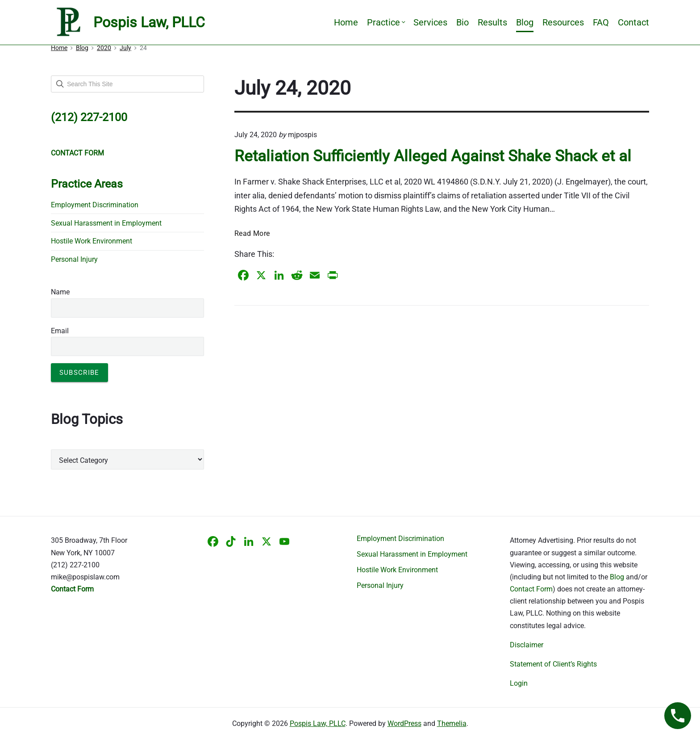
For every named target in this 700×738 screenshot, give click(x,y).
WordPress (404, 723)
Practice (386, 22)
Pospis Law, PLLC (318, 723)
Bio (462, 22)
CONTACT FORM (77, 153)
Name (60, 292)
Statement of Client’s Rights (553, 664)
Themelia (452, 723)
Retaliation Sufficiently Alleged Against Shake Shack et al (433, 156)
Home (346, 22)
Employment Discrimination (95, 205)
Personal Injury (74, 259)
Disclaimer (527, 645)
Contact (633, 22)
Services (430, 22)
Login (519, 683)
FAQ (601, 22)
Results (492, 22)
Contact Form (531, 589)
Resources (563, 22)
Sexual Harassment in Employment (106, 223)
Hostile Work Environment (92, 241)
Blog (525, 22)
